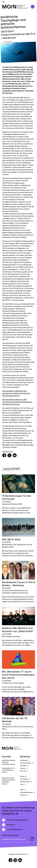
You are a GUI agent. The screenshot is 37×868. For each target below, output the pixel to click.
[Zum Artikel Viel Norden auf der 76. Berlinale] (18, 718)
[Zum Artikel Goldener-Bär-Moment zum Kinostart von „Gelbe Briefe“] (18, 627)
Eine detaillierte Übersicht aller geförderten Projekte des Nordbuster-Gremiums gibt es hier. (17, 402)
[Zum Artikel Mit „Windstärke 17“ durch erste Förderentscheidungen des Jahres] (18, 672)
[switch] (15, 820)
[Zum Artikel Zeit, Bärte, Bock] (18, 537)
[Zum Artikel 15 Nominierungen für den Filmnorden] (18, 494)
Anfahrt (5, 772)
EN (3, 2)
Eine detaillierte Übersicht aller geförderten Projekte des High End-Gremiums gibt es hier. (16, 393)
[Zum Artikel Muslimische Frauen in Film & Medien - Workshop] (18, 582)
